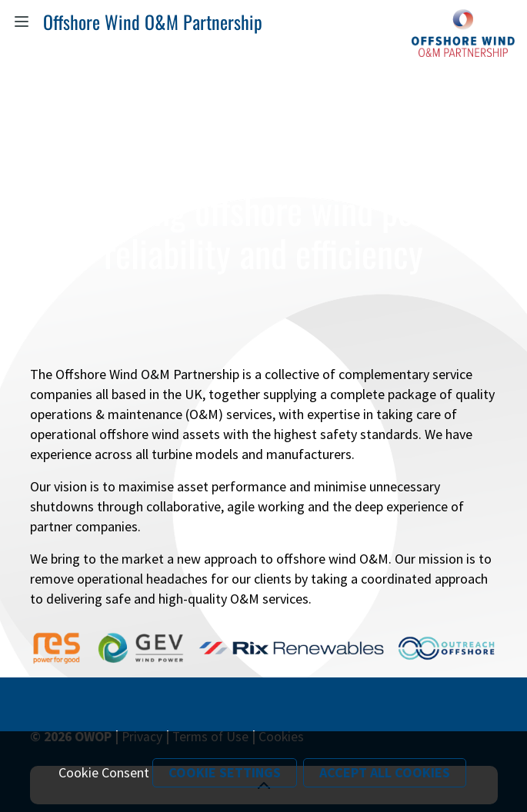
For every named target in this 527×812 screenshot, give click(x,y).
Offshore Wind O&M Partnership (153, 22)
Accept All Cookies (385, 772)
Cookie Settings (225, 772)
